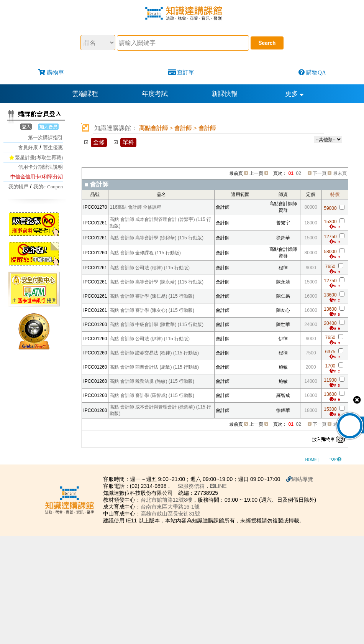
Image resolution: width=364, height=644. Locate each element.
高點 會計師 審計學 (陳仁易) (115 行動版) (152, 296)
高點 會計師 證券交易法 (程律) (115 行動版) (154, 353)
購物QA (316, 72)
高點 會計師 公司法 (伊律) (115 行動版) (150, 339)
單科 (128, 142)
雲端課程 (85, 94)
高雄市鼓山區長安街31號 (175, 514)
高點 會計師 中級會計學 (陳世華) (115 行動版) (157, 324)
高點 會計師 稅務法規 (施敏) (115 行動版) (152, 381)
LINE (222, 486)
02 (299, 173)
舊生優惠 (53, 147)
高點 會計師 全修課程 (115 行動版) (145, 253)
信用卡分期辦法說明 (40, 167)
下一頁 (320, 173)
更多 (294, 94)
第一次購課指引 (45, 138)
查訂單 (186, 72)
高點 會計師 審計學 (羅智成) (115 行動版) (152, 395)
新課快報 (225, 94)
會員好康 (28, 147)
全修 (99, 142)
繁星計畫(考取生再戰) (39, 157)
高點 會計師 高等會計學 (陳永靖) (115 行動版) (157, 282)
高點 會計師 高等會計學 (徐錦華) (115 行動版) (157, 238)
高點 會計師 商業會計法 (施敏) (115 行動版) (154, 367)
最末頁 (340, 173)
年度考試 (155, 94)
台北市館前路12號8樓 (171, 500)
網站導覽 (307, 479)
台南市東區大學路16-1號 (174, 507)
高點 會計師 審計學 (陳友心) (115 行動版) (152, 310)
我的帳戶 (18, 187)
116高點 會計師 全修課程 (135, 207)
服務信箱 (195, 486)
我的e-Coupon (48, 187)
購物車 (55, 72)
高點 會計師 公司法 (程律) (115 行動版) (150, 268)
